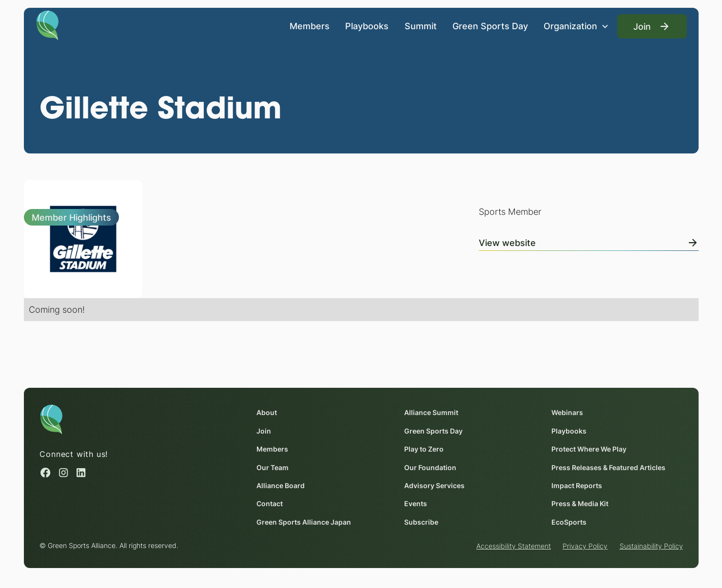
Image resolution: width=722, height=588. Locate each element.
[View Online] (589, 240)
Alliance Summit (431, 413)
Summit (420, 26)
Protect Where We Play (588, 449)
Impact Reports (576, 485)
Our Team (273, 467)
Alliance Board (281, 485)
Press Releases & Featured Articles (608, 467)
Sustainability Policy (651, 546)
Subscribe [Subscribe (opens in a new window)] (421, 522)
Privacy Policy (585, 546)
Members (310, 26)
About (267, 413)
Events (415, 504)
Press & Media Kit (579, 504)
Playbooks (367, 26)
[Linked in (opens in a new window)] (81, 473)
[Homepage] (48, 25)
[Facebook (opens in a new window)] (45, 473)
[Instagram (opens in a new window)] (63, 473)
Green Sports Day (490, 26)
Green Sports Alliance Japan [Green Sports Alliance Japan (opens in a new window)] (304, 522)
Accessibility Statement (514, 546)
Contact (270, 504)
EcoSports (568, 522)
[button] (576, 26)
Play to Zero (423, 449)
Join (264, 431)
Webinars (567, 413)
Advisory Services (434, 485)
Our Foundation (430, 467)
